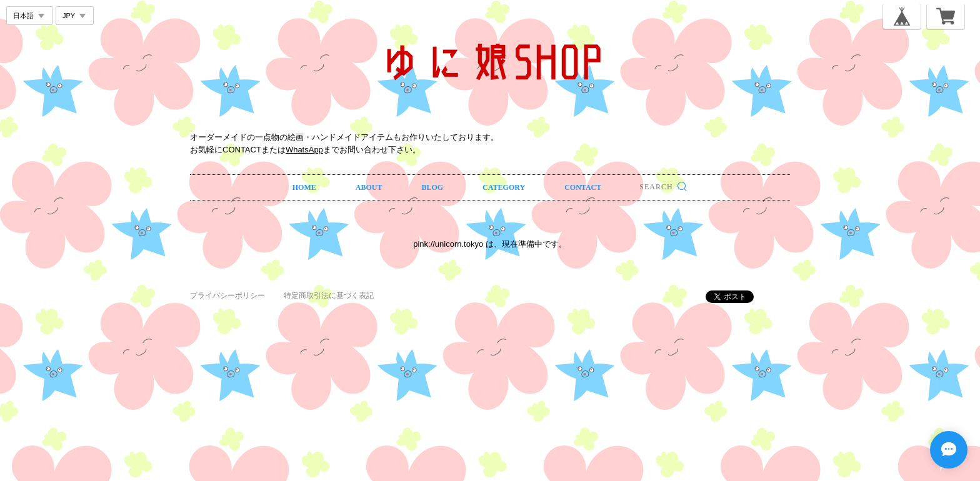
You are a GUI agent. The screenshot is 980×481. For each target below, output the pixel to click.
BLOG (432, 187)
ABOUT (369, 187)
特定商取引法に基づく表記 (329, 295)
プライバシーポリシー (227, 295)
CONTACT (583, 187)
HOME (304, 187)
